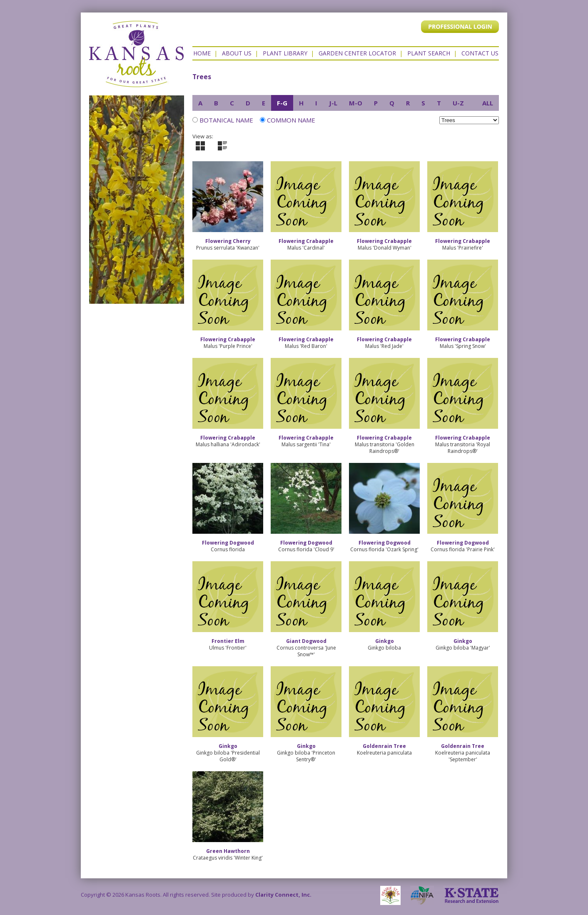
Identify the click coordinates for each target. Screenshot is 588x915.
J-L (333, 103)
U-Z (458, 103)
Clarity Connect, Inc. (283, 895)
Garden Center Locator (357, 53)
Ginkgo (385, 641)
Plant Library (285, 53)
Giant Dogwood (306, 641)
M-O (356, 103)
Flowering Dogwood (228, 543)
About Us (237, 53)
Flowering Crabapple (306, 241)
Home (202, 53)
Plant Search (429, 53)
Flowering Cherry (228, 241)
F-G (282, 103)
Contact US (480, 53)
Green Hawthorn (228, 851)
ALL (488, 103)
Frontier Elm (228, 641)
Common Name (288, 120)
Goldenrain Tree (384, 746)
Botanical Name (226, 120)
